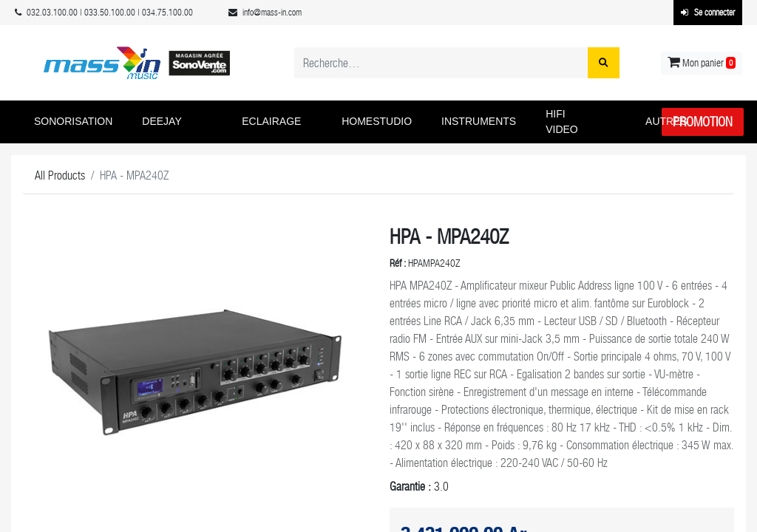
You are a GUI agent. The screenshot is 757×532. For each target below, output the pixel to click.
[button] (77, 122)
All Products (60, 175)
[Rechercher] (604, 63)
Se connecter (708, 13)
